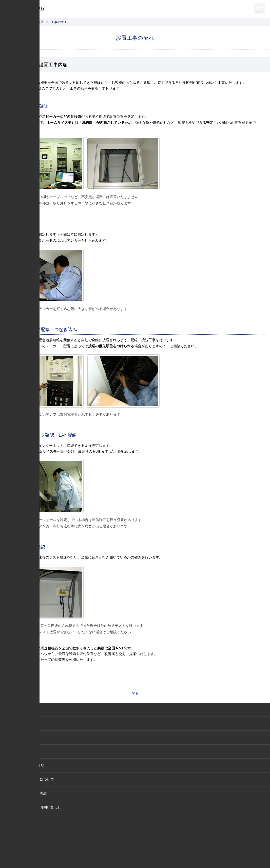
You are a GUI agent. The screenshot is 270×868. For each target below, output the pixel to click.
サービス (10, 821)
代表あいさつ (22, 738)
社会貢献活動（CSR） (29, 765)
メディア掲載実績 (26, 751)
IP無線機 (18, 835)
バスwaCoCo (22, 849)
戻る (135, 693)
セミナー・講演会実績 (29, 793)
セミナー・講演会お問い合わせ (36, 807)
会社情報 (18, 724)
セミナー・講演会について (33, 779)
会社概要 (10, 710)
